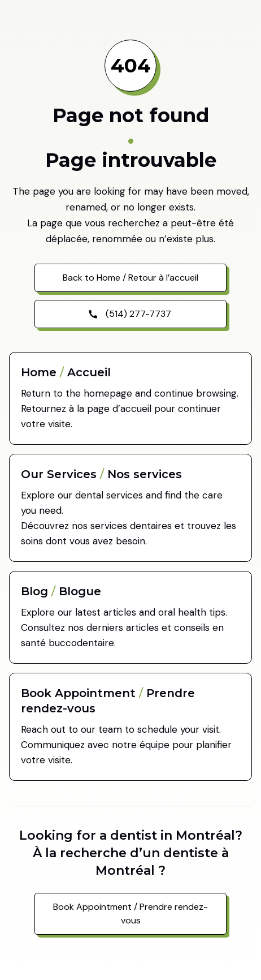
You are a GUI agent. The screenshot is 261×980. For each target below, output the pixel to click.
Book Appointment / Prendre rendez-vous (130, 914)
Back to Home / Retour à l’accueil (130, 278)
